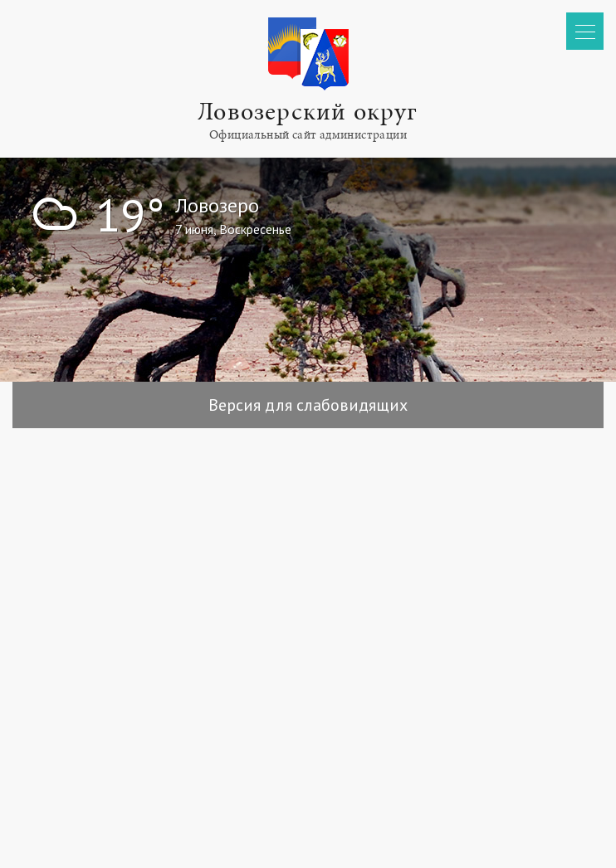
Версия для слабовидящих (308, 405)
